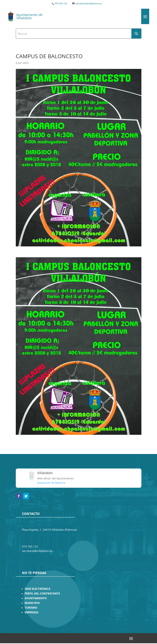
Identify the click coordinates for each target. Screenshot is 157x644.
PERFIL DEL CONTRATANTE (42, 594)
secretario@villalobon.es (88, 4)
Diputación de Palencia (51, 483)
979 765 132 (61, 4)
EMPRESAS (31, 612)
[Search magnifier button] (136, 34)
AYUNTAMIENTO (36, 598)
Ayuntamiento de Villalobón (29, 16)
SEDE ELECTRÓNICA (37, 589)
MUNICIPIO (32, 603)
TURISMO (31, 608)
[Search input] (74, 34)
